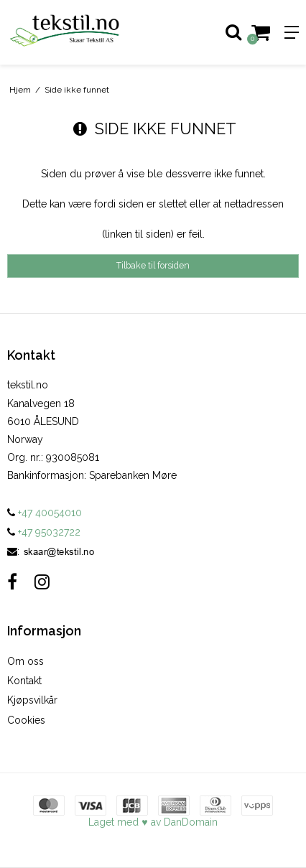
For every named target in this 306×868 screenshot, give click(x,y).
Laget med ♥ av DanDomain (153, 822)
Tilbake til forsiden (153, 265)
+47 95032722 (44, 532)
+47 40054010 (45, 513)
